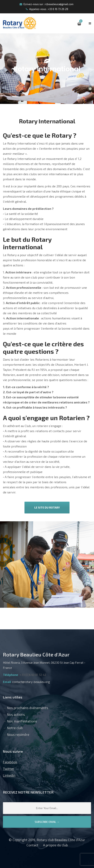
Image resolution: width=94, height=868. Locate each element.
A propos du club (55, 845)
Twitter (9, 769)
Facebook (10, 762)
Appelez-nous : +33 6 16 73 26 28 (47, 9)
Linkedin (9, 775)
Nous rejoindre (18, 734)
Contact (32, 845)
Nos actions (16, 714)
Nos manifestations (22, 721)
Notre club (15, 728)
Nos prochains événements (28, 708)
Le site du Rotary (47, 507)
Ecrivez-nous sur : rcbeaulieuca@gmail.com (47, 4)
